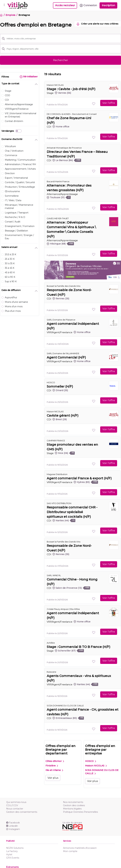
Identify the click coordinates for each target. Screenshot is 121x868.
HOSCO (91, 761)
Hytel (9, 854)
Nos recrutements (73, 802)
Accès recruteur (65, 5)
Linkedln (12, 826)
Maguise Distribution (57, 474)
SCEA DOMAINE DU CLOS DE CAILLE (102, 772)
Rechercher (61, 60)
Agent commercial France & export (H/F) (79, 478)
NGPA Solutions (15, 848)
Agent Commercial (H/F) (66, 357)
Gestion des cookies (74, 805)
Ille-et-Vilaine (54, 770)
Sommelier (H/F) (60, 386)
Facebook (13, 823)
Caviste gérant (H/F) (63, 416)
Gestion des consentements (22, 812)
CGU (9, 805)
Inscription (108, 5)
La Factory (12, 851)
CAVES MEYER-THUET (58, 218)
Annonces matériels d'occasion (80, 848)
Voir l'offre (109, 103)
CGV (16, 805)
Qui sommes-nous (16, 802)
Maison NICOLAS (55, 85)
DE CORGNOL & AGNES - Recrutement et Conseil (72, 114)
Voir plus (53, 778)
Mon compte (70, 851)
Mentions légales (72, 809)
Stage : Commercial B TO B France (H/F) (79, 647)
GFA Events (13, 858)
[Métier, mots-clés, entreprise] (63, 39)
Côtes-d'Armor (55, 761)
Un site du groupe (72, 823)
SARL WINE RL (54, 575)
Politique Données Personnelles (80, 812)
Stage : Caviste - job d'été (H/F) (71, 89)
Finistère (52, 766)
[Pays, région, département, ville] (63, 49)
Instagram (13, 829)
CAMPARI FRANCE (56, 441)
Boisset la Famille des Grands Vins (64, 286)
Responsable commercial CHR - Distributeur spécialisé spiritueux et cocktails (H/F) (72, 512)
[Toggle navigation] (4, 5)
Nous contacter (15, 809)
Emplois (10, 15)
